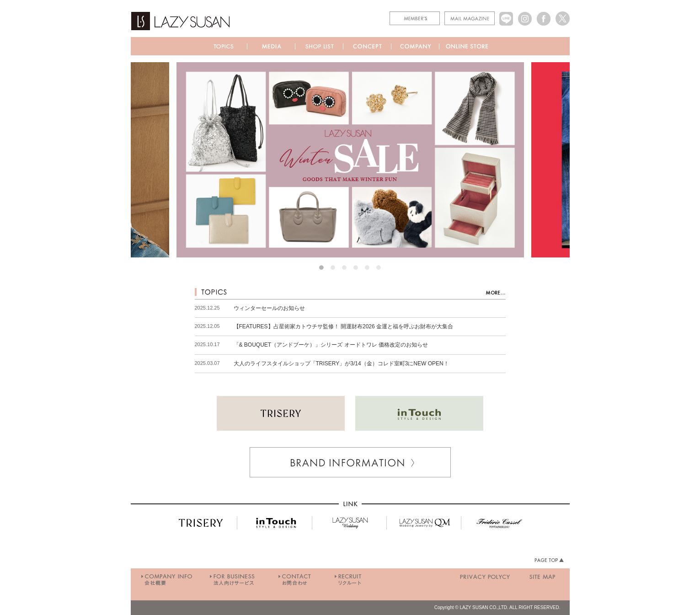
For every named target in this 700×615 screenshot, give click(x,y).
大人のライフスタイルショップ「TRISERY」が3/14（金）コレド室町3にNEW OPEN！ (341, 364)
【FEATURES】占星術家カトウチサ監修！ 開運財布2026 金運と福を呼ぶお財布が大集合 (343, 326)
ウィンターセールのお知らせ (269, 308)
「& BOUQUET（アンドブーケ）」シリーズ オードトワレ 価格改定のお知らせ (331, 345)
